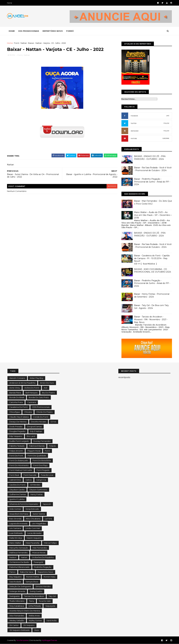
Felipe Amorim (16, 451)
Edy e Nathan (36, 431)
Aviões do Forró (32, 388)
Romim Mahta (33, 577)
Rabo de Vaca (27, 572)
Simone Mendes (43, 586)
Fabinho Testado (17, 446)
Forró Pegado (43, 470)
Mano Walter (15, 543)
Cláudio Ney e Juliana (19, 417)
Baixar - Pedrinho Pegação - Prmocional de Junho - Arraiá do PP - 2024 (152, 182)
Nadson (13, 557)
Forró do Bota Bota (42, 460)
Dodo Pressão (16, 427)
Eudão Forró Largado (19, 441)
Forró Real (14, 475)
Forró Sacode (30, 475)
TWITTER (133, 123)
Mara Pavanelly (33, 543)
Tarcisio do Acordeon (34, 596)
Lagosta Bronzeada (18, 523)
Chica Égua (15, 412)
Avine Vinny (15, 388)
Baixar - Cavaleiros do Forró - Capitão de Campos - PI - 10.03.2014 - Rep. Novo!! (152, 258)
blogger (110, 186)
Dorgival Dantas (34, 427)
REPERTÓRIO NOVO (53, 31)
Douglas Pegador (17, 431)
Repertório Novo (45, 572)
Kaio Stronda (15, 519)
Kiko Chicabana (33, 519)
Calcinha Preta (16, 402)
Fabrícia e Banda (37, 446)
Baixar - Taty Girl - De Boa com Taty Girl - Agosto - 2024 (151, 307)
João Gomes (15, 509)
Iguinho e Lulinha (17, 499)
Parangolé (39, 562)
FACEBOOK (134, 116)
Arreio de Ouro (47, 383)
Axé (46, 388)
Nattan (24, 43)
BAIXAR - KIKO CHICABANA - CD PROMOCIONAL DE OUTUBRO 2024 (152, 271)
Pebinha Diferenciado (19, 567)
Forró (17, 43)
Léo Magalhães (39, 523)
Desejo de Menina (18, 422)
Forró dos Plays (40, 465)
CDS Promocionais (41, 407)
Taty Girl (52, 596)
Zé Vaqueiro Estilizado (20, 630)
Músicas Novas (39, 553)
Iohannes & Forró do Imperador (24, 504)
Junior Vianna (39, 514)
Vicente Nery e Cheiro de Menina (25, 611)
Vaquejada (50, 606)
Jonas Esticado (32, 509)
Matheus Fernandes (18, 553)
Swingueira (14, 596)
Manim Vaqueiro (34, 538)
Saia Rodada (15, 582)
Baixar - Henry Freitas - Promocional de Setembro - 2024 (151, 295)
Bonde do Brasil (17, 397)
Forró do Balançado (19, 460)
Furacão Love (47, 475)
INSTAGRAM (134, 131)
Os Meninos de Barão (19, 562)
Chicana (28, 412)
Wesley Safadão (17, 620)
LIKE (167, 116)
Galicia (29, 480)
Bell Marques (32, 393)
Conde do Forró (41, 417)
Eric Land (31, 436)
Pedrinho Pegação (43, 567)
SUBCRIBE (166, 138)
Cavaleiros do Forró (19, 407)
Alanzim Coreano (17, 378)
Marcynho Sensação (19, 548)
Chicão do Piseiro (45, 412)
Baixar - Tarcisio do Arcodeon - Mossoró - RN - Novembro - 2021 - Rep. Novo (151, 319)
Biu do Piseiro (49, 393)
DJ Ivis (53, 422)
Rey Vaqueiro (16, 577)
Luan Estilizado (16, 533)
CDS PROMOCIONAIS (29, 31)
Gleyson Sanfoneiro (38, 490)
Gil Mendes (35, 485)
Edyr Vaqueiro (16, 436)
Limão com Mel (33, 528)
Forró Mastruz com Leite (21, 470)
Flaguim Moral (34, 451)
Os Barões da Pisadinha (43, 557)
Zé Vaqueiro (29, 625)
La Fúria (48, 519)
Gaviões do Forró (17, 485)
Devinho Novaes (39, 422)
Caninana (32, 402)
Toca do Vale (45, 601)
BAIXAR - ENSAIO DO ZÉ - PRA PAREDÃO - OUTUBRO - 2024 (150, 158)
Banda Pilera (15, 393)
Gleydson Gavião (17, 490)
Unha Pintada (35, 606)
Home (10, 3)
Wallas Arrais (34, 616)
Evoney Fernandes (42, 441)
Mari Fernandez (40, 548)
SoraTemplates (23, 640)
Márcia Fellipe (50, 543)
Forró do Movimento (19, 465)
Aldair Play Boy (37, 378)
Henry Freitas (37, 494)
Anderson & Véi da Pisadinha (22, 383)
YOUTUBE (134, 139)
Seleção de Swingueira (20, 586)
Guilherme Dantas (18, 494)
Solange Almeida (17, 591)
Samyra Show (32, 582)
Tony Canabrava (17, 606)
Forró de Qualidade (37, 456)
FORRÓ (70, 31)
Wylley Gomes (35, 620)
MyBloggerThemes (50, 640)
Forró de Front (16, 456)
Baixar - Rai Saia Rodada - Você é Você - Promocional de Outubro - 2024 (153, 169)
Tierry (32, 601)
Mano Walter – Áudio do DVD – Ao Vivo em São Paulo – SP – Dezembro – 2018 (153, 215)
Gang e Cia (41, 480)
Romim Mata (49, 577)
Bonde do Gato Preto (39, 397)
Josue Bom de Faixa (19, 514)
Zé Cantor (14, 625)
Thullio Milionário (17, 601)
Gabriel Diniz (15, 480)
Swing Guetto (36, 591)
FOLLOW (166, 123)
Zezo (37, 630)
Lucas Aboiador (34, 533)
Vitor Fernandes (17, 616)
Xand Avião (52, 620)
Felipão (53, 446)
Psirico (12, 572)
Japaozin (47, 504)
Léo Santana (15, 528)
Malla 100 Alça (16, 538)
